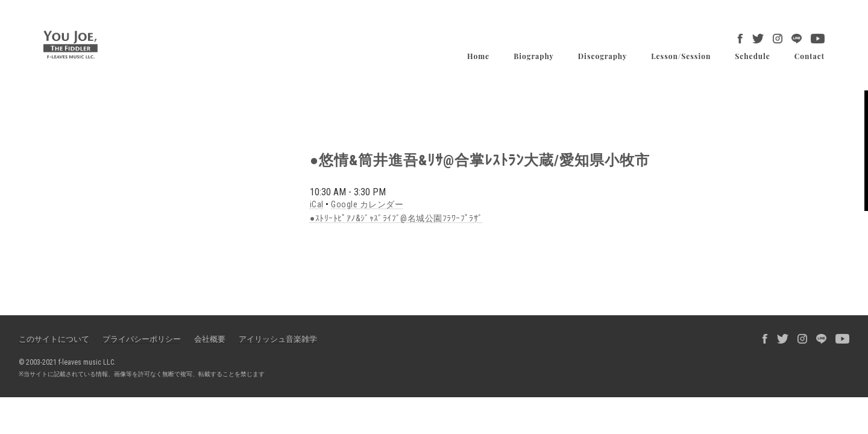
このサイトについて (54, 339)
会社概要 (210, 339)
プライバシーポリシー (142, 339)
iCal (317, 204)
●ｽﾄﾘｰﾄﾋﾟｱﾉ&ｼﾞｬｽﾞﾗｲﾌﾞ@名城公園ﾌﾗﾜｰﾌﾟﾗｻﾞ (396, 218)
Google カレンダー (367, 204)
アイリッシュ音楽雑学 (278, 339)
